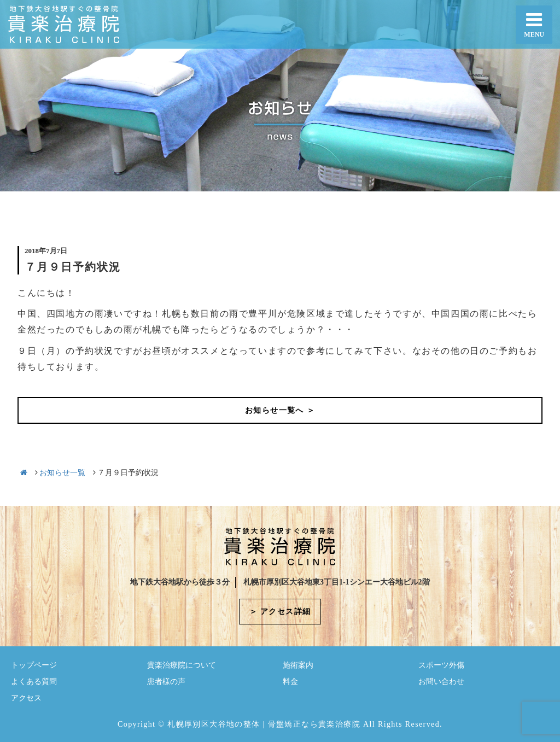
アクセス (26, 698)
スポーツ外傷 (441, 665)
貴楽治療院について (182, 665)
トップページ (34, 665)
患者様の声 (166, 682)
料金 (290, 682)
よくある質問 (34, 682)
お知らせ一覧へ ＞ (280, 410)
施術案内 (298, 665)
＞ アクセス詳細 (280, 612)
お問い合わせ (441, 682)
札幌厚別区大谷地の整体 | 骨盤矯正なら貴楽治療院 (264, 724)
